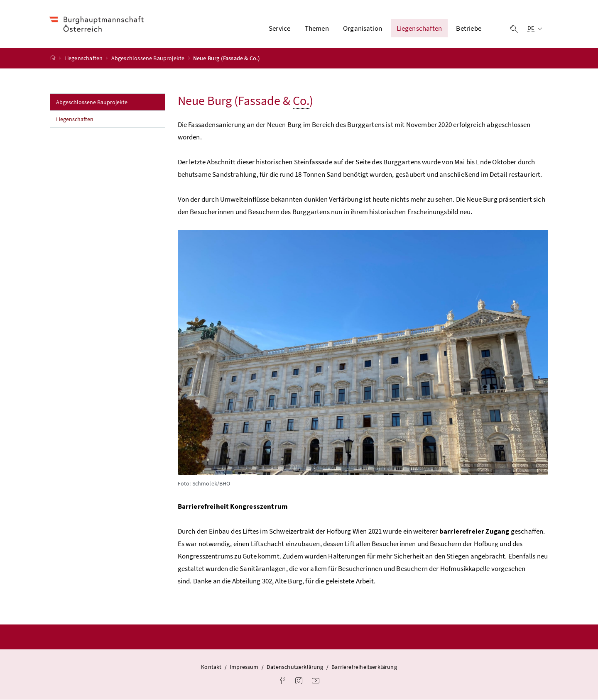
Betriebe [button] (468, 29)
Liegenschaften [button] (419, 29)
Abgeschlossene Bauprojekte (149, 59)
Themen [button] (317, 29)
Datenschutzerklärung (295, 667)
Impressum (244, 667)
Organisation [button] (363, 29)
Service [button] (279, 29)
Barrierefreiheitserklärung (364, 667)
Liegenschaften (84, 59)
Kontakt (211, 667)
